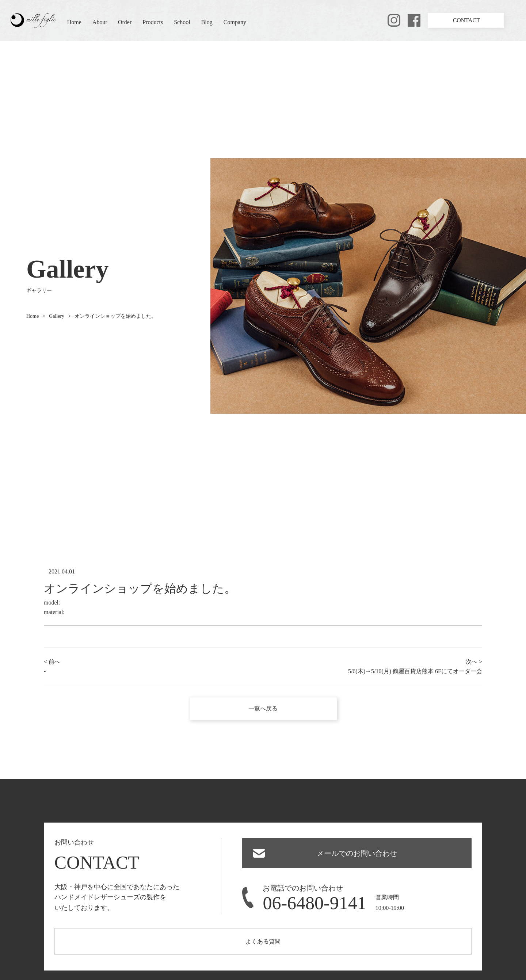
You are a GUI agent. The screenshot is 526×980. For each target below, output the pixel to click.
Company (235, 22)
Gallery (57, 316)
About (100, 22)
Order (125, 22)
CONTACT (466, 20)
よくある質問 (263, 941)
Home (74, 22)
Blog (207, 22)
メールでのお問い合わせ (357, 853)
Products (153, 22)
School (182, 22)
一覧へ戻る (263, 708)
